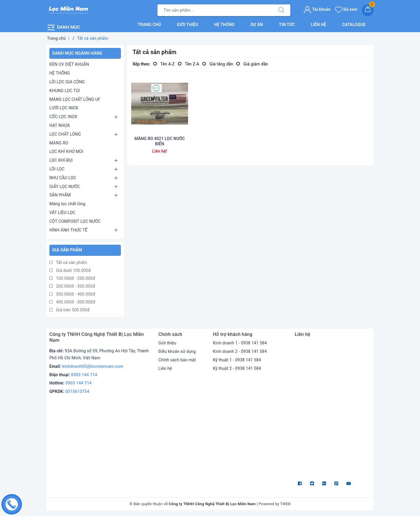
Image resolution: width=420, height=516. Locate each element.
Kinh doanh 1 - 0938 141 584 (240, 343)
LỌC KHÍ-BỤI (61, 160)
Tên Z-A (188, 64)
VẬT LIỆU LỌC (62, 213)
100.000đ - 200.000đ (72, 278)
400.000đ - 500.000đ (72, 302)
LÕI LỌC (57, 169)
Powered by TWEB (275, 504)
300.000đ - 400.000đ (72, 294)
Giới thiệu (188, 25)
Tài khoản (317, 9)
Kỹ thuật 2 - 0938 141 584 (237, 368)
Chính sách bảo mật (177, 360)
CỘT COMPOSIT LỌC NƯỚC (75, 221)
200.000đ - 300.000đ (72, 286)
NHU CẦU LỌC (63, 178)
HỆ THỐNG (60, 73)
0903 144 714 (84, 375)
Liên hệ (318, 25)
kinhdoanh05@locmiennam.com (93, 366)
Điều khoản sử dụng (177, 351)
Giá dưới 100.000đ (70, 270)
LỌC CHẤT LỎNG (65, 134)
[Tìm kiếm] (281, 10)
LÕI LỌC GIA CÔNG (67, 82)
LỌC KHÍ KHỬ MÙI (66, 151)
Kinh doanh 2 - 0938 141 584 (240, 351)
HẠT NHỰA (60, 125)
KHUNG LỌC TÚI (65, 91)
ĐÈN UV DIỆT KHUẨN (69, 64)
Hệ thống (224, 25)
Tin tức (287, 25)
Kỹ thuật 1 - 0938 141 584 (237, 360)
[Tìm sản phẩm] (215, 10)
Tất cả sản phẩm (68, 263)
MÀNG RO (59, 143)
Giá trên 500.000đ (70, 310)
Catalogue (354, 25)
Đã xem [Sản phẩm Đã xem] (346, 9)
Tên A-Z (164, 64)
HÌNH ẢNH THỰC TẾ (68, 230)
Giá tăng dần (218, 64)
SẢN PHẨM (60, 195)
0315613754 (77, 391)
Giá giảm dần (252, 64)
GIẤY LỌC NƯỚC (65, 187)
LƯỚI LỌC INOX (64, 108)
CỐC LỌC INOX (63, 117)
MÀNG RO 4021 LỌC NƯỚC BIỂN (160, 141)
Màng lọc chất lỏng (67, 204)
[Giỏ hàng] (368, 10)
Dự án (257, 25)
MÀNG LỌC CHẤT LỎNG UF (75, 99)
